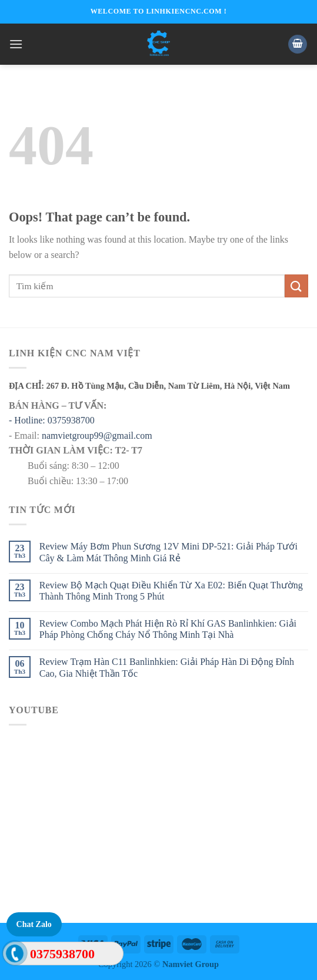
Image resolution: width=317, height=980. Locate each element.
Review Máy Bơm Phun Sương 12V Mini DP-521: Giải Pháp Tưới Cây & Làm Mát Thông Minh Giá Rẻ (168, 552)
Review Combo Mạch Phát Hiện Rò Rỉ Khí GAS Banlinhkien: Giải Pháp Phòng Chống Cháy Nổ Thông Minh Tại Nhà (168, 629)
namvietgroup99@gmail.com (97, 436)
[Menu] (16, 44)
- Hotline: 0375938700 (52, 420)
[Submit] (296, 286)
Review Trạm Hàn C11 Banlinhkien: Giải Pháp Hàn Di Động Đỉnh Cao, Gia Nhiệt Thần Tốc (167, 667)
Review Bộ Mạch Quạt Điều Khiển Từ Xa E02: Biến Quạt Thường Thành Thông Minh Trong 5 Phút (171, 591)
